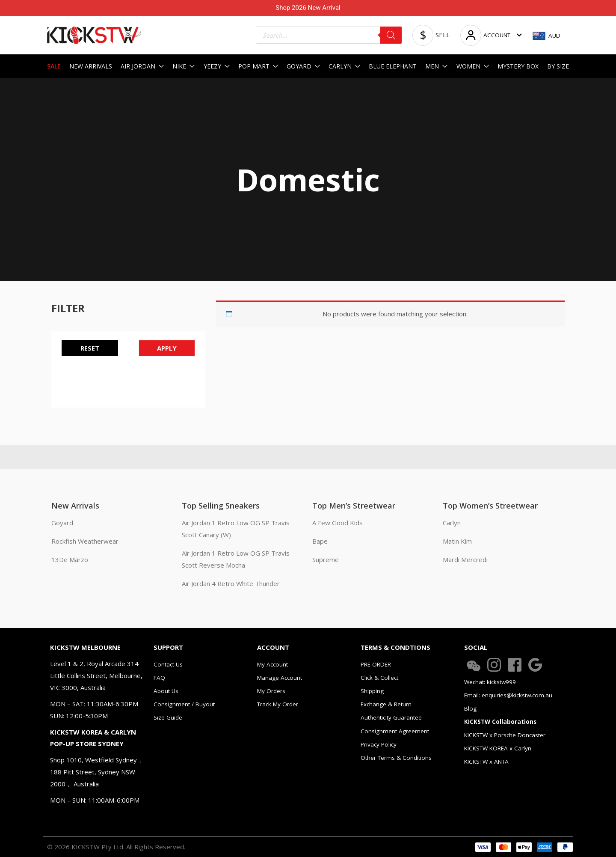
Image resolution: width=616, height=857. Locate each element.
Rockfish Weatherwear (85, 541)
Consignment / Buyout (184, 704)
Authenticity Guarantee (391, 717)
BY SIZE (558, 66)
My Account (272, 664)
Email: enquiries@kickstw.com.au (508, 695)
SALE (54, 66)
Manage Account (280, 678)
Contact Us (168, 664)
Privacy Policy (379, 744)
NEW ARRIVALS (91, 66)
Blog (470, 708)
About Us (166, 691)
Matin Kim (457, 541)
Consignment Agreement (395, 731)
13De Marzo (70, 559)
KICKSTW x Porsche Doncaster (505, 735)
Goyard (62, 523)
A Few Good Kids (338, 523)
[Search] (391, 35)
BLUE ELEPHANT (393, 66)
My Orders (271, 691)
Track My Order (278, 704)
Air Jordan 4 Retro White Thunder (231, 583)
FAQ (159, 678)
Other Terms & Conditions (396, 758)
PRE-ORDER (376, 664)
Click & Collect (379, 678)
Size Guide (168, 717)
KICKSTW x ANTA (486, 762)
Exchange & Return (386, 704)
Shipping (372, 691)
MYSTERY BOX (518, 66)
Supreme (326, 559)
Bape (320, 541)
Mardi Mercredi (465, 559)
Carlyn (452, 523)
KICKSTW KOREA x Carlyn (498, 748)
